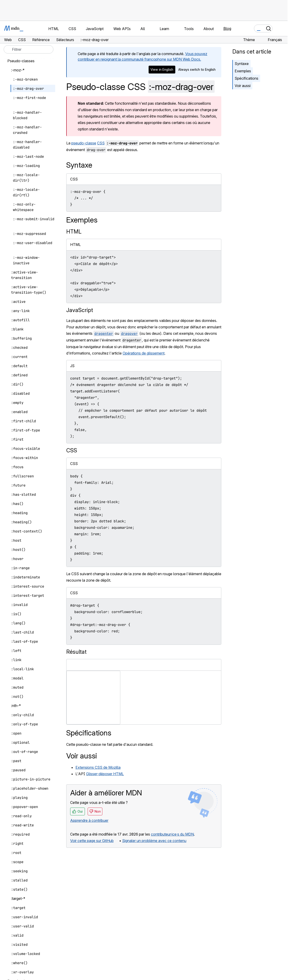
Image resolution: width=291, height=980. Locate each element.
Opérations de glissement (144, 353)
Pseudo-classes (21, 61)
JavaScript (80, 310)
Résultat (76, 652)
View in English (162, 69)
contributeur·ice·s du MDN (172, 834)
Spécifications (246, 78)
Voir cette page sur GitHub (92, 841)
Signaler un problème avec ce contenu (154, 841)
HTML (74, 232)
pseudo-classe (84, 143)
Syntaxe (242, 64)
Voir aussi (243, 86)
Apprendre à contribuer (89, 820)
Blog (227, 28)
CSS (101, 143)
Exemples (243, 71)
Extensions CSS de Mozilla (98, 767)
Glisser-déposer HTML (105, 774)
